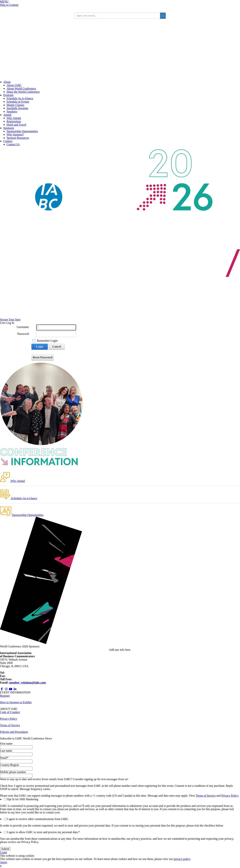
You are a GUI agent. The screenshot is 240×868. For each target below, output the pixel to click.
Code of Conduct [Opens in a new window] (10, 712)
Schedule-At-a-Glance (19, 498)
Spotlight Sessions (17, 108)
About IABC (14, 85)
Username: (23, 327)
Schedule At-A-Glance (20, 98)
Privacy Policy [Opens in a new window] (9, 719)
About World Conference (21, 88)
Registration (14, 121)
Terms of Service (206, 796)
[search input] (117, 16)
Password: (23, 334)
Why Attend (14, 118)
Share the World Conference (23, 92)
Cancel (57, 347)
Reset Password (43, 357)
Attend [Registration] (7, 115)
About (7, 82)
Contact (8, 141)
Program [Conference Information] (8, 95)
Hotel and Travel (16, 125)
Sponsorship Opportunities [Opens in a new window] (22, 131)
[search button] (163, 16)
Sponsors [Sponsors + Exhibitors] (9, 128)
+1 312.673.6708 (16, 676)
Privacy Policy (230, 796)
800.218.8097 (21, 679)
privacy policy (182, 859)
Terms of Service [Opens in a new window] (10, 725)
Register (5, 696)
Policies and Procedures (14, 732)
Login (40, 347)
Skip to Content (9, 5)
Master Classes (15, 105)
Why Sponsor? (15, 135)
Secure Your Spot (10, 319)
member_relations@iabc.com (27, 683)
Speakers (12, 111)
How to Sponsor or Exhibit (16, 702)
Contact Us (13, 144)
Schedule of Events (18, 102)
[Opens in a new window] (2, 689)
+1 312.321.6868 (15, 673)
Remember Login (47, 341)
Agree (4, 862)
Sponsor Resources (18, 138)
